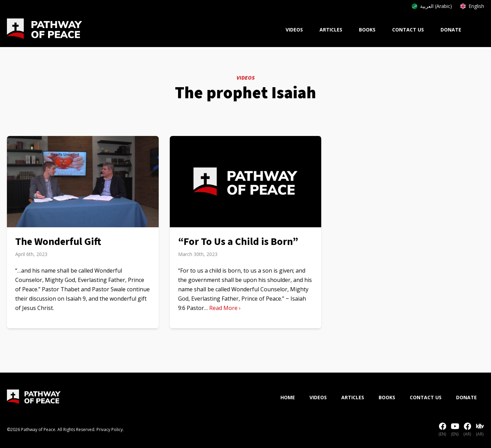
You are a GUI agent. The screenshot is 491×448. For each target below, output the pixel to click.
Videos (294, 30)
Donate (451, 30)
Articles (331, 30)
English (472, 6)
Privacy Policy (110, 429)
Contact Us (408, 30)
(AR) (467, 430)
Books (367, 30)
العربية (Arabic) (432, 6)
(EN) (443, 430)
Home (288, 397)
